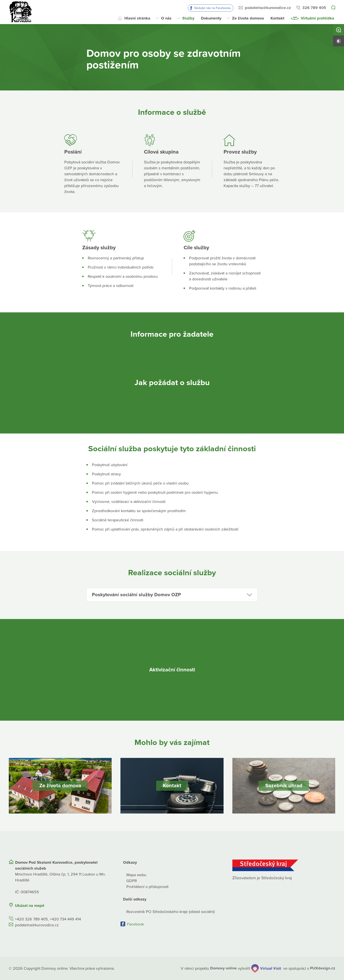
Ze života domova (248, 18)
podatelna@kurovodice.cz (268, 8)
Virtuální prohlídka (317, 18)
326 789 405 (314, 8)
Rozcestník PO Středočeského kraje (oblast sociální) (170, 911)
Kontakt (277, 18)
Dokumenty (211, 18)
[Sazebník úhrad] (284, 785)
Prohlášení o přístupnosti (147, 886)
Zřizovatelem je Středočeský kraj (262, 878)
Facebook (135, 924)
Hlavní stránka (137, 18)
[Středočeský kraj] (284, 865)
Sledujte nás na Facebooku (213, 8)
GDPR (132, 881)
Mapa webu (136, 875)
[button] (172, 595)
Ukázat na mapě (30, 905)
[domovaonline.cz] (223, 968)
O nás (166, 18)
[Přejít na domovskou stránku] (21, 12)
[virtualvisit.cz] (266, 968)
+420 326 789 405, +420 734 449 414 (48, 919)
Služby (188, 18)
